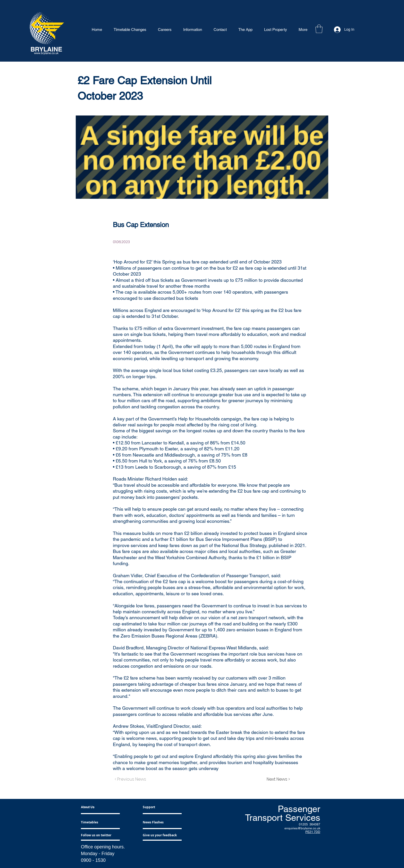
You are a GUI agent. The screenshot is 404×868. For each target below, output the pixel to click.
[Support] (155, 807)
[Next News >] (277, 780)
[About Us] (101, 807)
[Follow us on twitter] (98, 835)
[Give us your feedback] (161, 835)
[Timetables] (96, 823)
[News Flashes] (158, 823)
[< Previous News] (132, 780)
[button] (319, 29)
